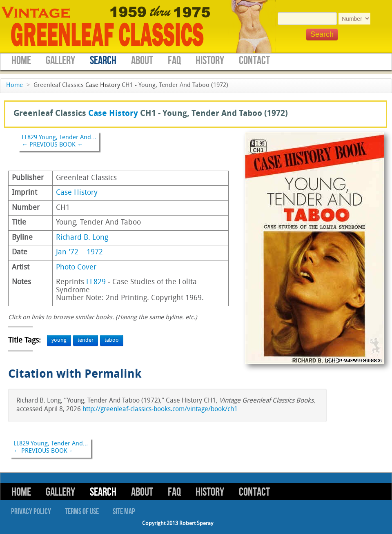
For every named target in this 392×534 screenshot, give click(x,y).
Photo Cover (76, 268)
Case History (103, 86)
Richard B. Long (82, 238)
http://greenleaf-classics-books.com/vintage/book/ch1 (160, 409)
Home (21, 61)
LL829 (96, 282)
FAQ (174, 61)
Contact (254, 61)
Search (103, 61)
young (59, 340)
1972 (95, 253)
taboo (112, 340)
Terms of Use (82, 512)
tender (86, 340)
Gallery (60, 61)
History (210, 61)
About (142, 61)
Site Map (124, 512)
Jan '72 (67, 253)
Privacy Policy (31, 512)
